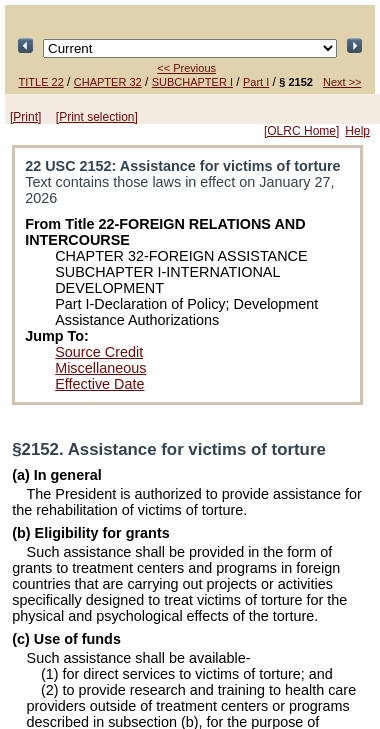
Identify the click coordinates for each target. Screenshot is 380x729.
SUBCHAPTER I (192, 82)
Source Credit (99, 352)
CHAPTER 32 (108, 82)
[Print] (25, 117)
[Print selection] (97, 117)
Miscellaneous (100, 368)
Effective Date (99, 384)
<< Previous (186, 68)
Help (357, 131)
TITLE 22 (41, 82)
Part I (256, 82)
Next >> (342, 82)
